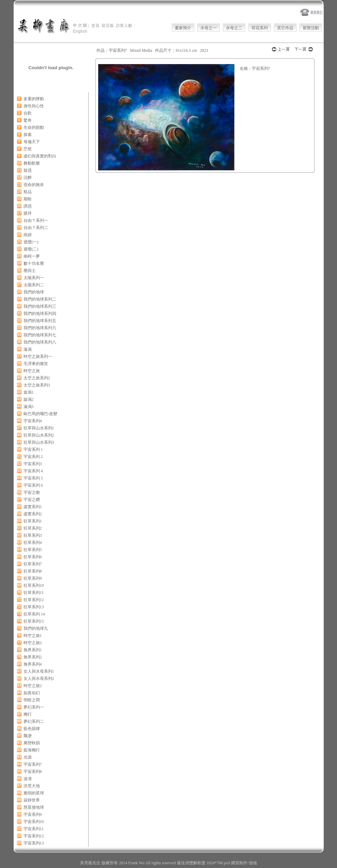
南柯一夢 (32, 256)
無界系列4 (33, 664)
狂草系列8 (33, 571)
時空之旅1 (33, 636)
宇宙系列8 (33, 772)
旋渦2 (29, 399)
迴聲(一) (31, 242)
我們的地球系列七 (40, 335)
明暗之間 (32, 700)
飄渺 (28, 736)
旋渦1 (29, 392)
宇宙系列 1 (33, 450)
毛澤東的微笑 (36, 364)
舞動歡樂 (32, 163)
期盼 (28, 199)
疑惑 (28, 170)
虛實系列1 (33, 507)
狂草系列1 (33, 521)
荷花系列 (260, 28)
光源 (28, 757)
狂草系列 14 (34, 614)
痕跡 (28, 235)
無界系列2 (33, 657)
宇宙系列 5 (33, 478)
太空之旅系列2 (37, 378)
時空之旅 (32, 371)
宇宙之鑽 (32, 500)
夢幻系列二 (34, 721)
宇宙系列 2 (33, 457)
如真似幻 (32, 693)
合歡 (28, 113)
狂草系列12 (34, 600)
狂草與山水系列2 (39, 435)
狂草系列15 (34, 621)
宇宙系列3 (33, 464)
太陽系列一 (34, 278)
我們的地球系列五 (40, 321)
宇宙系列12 (34, 836)
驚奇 (28, 120)
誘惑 (28, 206)
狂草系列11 (34, 593)
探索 (28, 135)
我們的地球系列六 (40, 328)
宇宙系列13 (34, 843)
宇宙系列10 (34, 822)
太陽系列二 (34, 285)
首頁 (95, 26)
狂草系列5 (33, 550)
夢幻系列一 (34, 707)
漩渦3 (29, 407)
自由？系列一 (36, 220)
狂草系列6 (33, 557)
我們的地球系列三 (40, 306)
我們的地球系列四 (40, 314)
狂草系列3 (33, 535)
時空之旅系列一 (38, 356)
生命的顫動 (34, 127)
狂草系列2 (33, 528)
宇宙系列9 (33, 814)
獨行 (28, 714)
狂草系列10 (34, 585)
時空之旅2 (33, 643)
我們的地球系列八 (40, 342)
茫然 (28, 149)
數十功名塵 (34, 263)
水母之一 (209, 28)
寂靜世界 (32, 800)
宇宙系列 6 (33, 485)
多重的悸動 (34, 99)
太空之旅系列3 (37, 385)
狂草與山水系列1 (39, 428)
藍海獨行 (32, 750)
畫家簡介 (183, 28)
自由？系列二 (36, 228)
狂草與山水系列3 (39, 442)
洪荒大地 (32, 786)
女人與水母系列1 (39, 671)
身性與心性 (34, 106)
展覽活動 (311, 28)
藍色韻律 (32, 729)
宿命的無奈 (34, 185)
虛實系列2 (33, 514)
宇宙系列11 (34, 829)
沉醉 (28, 178)
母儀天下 (32, 142)
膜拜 (28, 213)
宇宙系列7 (33, 764)
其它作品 (285, 28)
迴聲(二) (31, 249)
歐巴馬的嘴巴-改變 (41, 414)
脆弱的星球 (34, 793)
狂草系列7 (33, 564)
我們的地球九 (36, 628)
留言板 (108, 26)
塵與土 (30, 271)
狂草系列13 (34, 607)
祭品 (28, 192)
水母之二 (234, 28)
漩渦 (28, 349)
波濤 (28, 779)
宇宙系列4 (33, 421)
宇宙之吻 (32, 492)
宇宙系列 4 (33, 471)
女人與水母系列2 (39, 679)
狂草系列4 (33, 543)
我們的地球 (34, 292)
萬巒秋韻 (32, 743)
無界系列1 (33, 650)
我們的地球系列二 (40, 299)
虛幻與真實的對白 (40, 156)
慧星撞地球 (34, 807)
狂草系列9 (33, 578)
